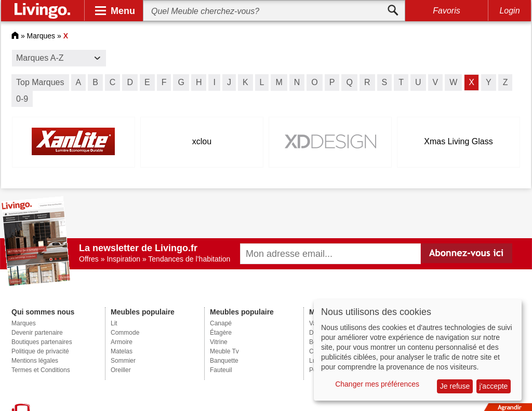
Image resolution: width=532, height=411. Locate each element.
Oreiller (121, 370)
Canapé (221, 323)
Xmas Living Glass (458, 141)
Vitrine (219, 342)
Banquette (224, 361)
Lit (114, 323)
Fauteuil (221, 370)
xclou (202, 141)
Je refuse (455, 386)
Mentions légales (35, 361)
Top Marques (40, 82)
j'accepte (494, 386)
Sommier (123, 361)
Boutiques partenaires (42, 342)
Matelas (122, 351)
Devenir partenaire (37, 333)
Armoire (122, 342)
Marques (41, 36)
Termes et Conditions (41, 370)
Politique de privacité (40, 351)
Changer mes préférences (377, 384)
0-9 (22, 99)
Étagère (221, 333)
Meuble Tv (224, 351)
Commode (125, 333)
